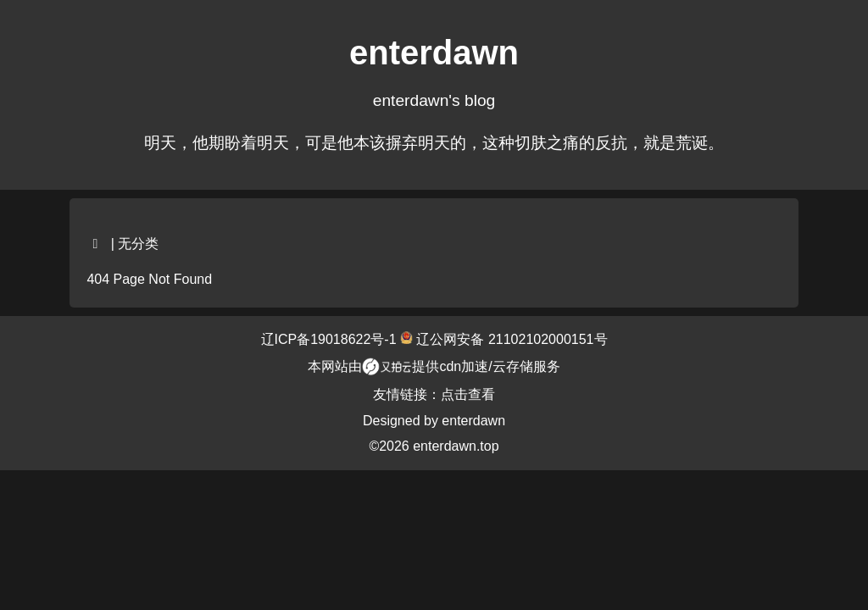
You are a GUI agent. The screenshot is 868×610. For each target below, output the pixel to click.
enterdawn (473, 421)
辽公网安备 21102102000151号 (510, 339)
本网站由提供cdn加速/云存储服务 (434, 367)
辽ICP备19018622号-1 (331, 339)
